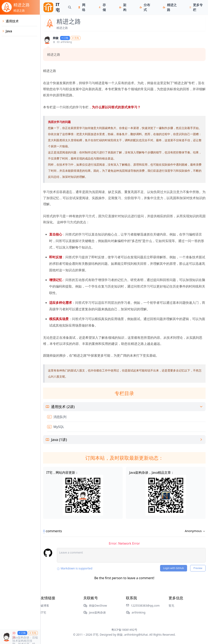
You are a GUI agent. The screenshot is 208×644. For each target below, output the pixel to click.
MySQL (59, 427)
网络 (84, 7)
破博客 (45, 605)
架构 (125, 7)
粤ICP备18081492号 (124, 630)
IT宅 (43, 612)
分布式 (147, 7)
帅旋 (56, 38)
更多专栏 (198, 7)
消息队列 (60, 417)
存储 (105, 7)
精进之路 (172, 7)
